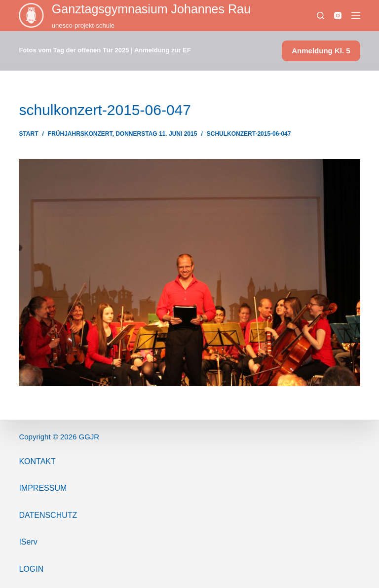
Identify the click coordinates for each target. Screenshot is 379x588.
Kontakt (37, 461)
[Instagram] (338, 16)
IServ (28, 542)
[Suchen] (321, 16)
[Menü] (356, 15)
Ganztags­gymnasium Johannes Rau (151, 9)
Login (31, 569)
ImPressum (43, 488)
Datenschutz (48, 515)
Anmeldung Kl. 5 (321, 51)
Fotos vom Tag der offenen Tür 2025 (74, 50)
